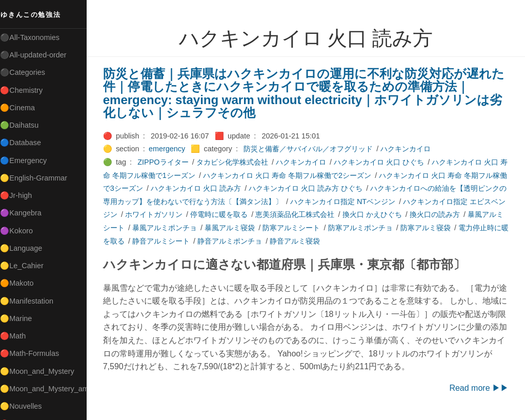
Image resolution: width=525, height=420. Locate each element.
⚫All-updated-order (38, 55)
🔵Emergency (28, 161)
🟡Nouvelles (25, 406)
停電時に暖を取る (252, 214)
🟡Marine (21, 318)
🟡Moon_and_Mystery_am (48, 389)
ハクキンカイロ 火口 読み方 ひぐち (324, 188)
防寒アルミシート (325, 228)
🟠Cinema (22, 108)
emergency (171, 149)
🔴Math (17, 336)
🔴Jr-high (21, 195)
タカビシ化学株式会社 (236, 162)
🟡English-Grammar (38, 178)
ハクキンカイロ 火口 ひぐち (383, 162)
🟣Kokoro (21, 231)
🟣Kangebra (25, 213)
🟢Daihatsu (24, 125)
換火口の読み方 (468, 214)
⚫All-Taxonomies (34, 37)
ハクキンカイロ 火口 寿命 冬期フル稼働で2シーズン (298, 175)
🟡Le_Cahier (26, 266)
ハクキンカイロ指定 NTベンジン (368, 202)
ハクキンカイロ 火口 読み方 (214, 188)
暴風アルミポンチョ (197, 228)
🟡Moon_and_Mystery (42, 371)
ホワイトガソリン (187, 214)
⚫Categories (27, 72)
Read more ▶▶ (479, 388)
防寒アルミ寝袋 (458, 228)
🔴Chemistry (26, 90)
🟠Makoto (21, 283)
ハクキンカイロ (410, 149)
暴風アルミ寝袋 (262, 228)
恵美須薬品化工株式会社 (328, 214)
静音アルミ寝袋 (335, 241)
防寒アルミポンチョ (393, 228)
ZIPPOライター (167, 162)
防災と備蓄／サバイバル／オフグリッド (312, 149)
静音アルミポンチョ (270, 241)
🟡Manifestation (31, 301)
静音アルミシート (201, 241)
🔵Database (25, 143)
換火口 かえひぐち (405, 214)
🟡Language (26, 248)
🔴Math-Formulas (34, 353)
